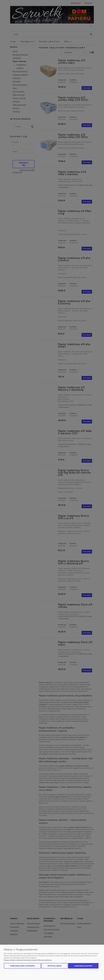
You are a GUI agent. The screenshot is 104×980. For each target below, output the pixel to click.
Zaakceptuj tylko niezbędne (22, 966)
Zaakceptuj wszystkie (83, 966)
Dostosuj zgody (54, 966)
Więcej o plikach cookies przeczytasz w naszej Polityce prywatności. (28, 960)
